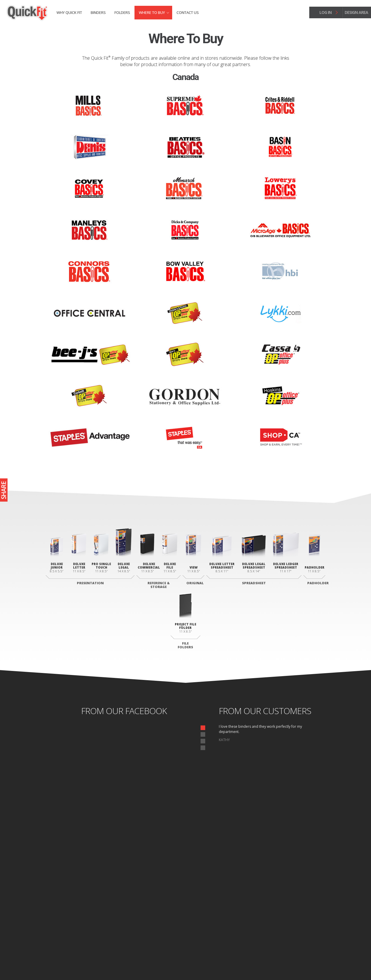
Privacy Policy (80, 964)
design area (356, 12)
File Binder (157, 921)
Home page (57, 964)
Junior (91, 894)
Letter (216, 908)
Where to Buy (152, 12)
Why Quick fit (69, 12)
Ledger (216, 922)
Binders (98, 12)
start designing (186, 838)
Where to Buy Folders (305, 916)
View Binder (158, 894)
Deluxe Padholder (225, 894)
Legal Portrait (97, 908)
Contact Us (188, 12)
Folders (122, 12)
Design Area (307, 929)
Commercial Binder (163, 914)
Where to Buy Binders (305, 906)
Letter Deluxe (97, 901)
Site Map (100, 964)
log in (325, 12)
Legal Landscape (224, 915)
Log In (315, 934)
